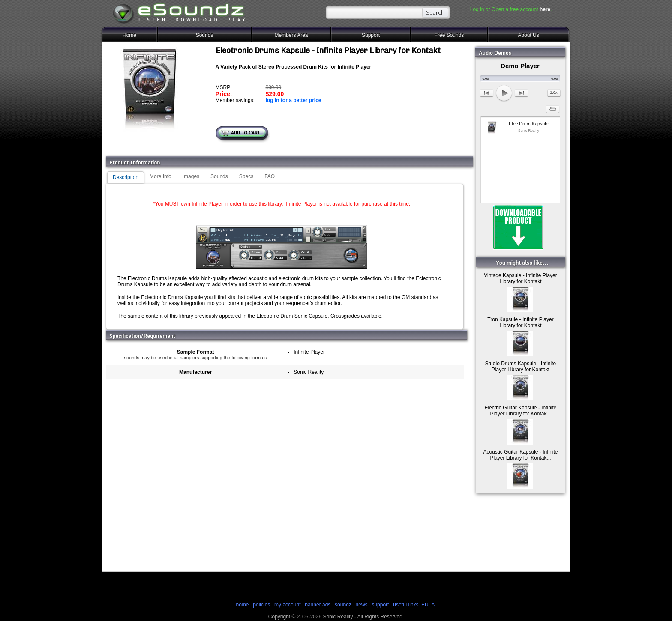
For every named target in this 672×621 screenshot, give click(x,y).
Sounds (205, 35)
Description (126, 177)
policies (261, 605)
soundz (343, 605)
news (362, 605)
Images (191, 176)
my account (287, 605)
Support (371, 35)
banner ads (318, 605)
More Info (160, 176)
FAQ (270, 176)
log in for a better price (293, 100)
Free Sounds (449, 35)
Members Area (291, 35)
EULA (428, 605)
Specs (246, 176)
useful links (406, 605)
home (242, 605)
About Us (528, 35)
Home (129, 35)
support (381, 605)
